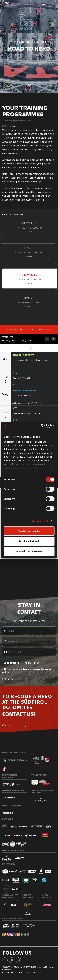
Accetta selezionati (29, 541)
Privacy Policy (24, 972)
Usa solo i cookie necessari (29, 551)
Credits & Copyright (10, 972)
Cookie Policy (36, 972)
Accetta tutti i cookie (29, 531)
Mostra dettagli (40, 521)
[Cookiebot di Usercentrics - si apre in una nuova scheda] (41, 426)
